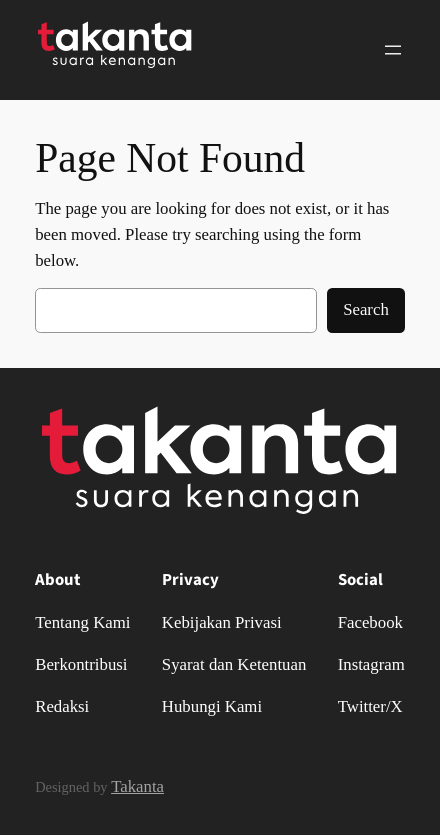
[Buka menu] (393, 50)
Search (366, 309)
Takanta (137, 786)
